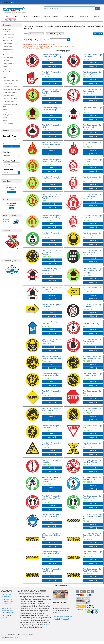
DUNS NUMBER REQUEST (9, 606)
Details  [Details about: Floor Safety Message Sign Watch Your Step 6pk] (93, 577)
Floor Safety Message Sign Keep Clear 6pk (52, 570)
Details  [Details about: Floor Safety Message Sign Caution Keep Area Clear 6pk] (93, 543)
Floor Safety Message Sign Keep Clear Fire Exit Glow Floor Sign (92, 271)
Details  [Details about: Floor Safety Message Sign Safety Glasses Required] (93, 364)
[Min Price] (7, 139)
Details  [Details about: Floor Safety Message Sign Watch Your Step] (52, 433)
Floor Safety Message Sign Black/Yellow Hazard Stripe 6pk (92, 517)
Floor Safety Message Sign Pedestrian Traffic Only (92, 323)
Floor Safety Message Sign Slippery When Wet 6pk (52, 553)
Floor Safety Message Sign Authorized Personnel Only (52, 56)
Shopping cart (13, 185)
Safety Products (7, 40)
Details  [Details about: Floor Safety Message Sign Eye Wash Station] (93, 133)
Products (25, 17)
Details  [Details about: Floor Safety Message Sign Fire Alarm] (93, 167)
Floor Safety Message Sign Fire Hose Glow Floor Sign (52, 217)
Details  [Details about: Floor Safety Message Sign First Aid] (52, 241)
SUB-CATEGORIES (7, 615)
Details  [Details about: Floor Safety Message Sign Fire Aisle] (93, 150)
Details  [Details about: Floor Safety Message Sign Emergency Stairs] (93, 97)
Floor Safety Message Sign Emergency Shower (92, 73)
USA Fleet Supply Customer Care (63, 616)
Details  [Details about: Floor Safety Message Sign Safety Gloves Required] (52, 382)
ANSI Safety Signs (9, 96)
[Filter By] (58, 40)
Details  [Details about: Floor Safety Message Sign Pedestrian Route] (93, 485)
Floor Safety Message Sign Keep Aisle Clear (52, 270)
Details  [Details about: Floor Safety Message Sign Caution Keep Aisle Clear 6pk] (52, 543)
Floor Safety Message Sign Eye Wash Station (92, 126)
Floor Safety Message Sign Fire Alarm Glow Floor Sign (52, 161)
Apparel (5, 109)
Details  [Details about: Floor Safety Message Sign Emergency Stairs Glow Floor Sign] (52, 99)
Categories (36, 17)
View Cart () (97, 3)
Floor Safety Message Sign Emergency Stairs (92, 90)
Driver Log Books (8, 58)
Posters (5, 121)
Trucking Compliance (9, 115)
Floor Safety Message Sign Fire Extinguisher (92, 195)
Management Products (9, 112)
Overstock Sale (7, 72)
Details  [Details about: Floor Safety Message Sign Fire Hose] (93, 223)
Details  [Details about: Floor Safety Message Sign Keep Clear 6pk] (52, 577)
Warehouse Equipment (9, 52)
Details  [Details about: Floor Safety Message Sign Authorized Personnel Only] (52, 62)
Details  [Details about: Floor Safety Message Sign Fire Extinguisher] (93, 202)
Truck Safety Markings (9, 63)
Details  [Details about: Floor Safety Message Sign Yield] (93, 433)
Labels (5, 66)
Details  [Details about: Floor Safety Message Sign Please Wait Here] (93, 504)
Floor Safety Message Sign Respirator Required (52, 340)
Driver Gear (6, 55)
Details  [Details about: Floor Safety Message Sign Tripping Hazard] (52, 451)
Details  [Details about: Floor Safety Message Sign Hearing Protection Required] (52, 260)
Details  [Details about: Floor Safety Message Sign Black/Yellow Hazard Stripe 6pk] (93, 524)
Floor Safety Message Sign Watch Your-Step (92, 409)
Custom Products (8, 124)
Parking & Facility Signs (11, 99)
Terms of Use (5, 638)
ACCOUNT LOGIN (6, 595)
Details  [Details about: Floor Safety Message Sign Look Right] (52, 312)
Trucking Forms (7, 46)
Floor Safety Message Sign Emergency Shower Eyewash (52, 479)
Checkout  (98, 34)
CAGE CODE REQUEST (8, 608)
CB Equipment (7, 29)
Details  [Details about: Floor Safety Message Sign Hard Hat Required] (93, 241)
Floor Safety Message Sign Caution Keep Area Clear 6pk (92, 535)
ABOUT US (5, 617)
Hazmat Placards (8, 38)
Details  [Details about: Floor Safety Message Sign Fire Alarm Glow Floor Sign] (52, 167)
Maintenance (6, 75)
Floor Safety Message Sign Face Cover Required (52, 516)
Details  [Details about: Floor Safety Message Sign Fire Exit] (93, 185)
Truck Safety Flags (8, 43)
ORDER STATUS (6, 597)
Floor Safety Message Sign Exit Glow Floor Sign (52, 109)
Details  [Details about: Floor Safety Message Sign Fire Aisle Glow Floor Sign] (52, 150)
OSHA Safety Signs (9, 93)
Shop (6, 17)
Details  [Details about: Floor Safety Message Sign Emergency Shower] (93, 80)
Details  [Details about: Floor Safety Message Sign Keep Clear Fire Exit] (52, 295)
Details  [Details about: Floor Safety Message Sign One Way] (52, 330)
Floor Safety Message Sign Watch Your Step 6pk (92, 570)
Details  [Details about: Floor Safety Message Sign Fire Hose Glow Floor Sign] (52, 223)
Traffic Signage (8, 84)
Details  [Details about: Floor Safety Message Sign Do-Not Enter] (93, 62)
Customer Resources (51, 17)
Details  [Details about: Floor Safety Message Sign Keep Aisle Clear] (52, 277)
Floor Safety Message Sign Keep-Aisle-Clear (92, 251)
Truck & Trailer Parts (9, 35)
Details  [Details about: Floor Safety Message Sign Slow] (52, 399)
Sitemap (11, 638)
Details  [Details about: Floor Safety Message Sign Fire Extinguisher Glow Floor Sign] (52, 204)
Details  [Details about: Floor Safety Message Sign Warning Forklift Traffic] (52, 416)
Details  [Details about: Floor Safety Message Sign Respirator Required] (52, 347)
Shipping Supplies (8, 49)
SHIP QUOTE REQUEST (8, 613)
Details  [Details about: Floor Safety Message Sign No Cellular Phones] (93, 468)
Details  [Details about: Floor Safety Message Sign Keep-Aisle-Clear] (93, 258)
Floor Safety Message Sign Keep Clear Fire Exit (52, 288)
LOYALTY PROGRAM (7, 611)
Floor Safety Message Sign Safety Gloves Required (52, 375)
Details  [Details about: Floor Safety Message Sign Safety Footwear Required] (52, 364)
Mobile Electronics (8, 32)
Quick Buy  (52, 66)
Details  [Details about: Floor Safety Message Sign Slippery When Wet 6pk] (52, 560)
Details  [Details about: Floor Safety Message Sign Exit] (93, 116)
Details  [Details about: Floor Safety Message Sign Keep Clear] (52, 468)
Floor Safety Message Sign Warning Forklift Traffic (52, 409)
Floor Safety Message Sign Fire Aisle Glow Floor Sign (52, 143)
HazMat (5, 118)
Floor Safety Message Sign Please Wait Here (92, 497)
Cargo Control (7, 69)
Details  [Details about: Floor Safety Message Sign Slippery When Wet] (93, 382)
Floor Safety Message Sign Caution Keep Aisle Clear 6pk (52, 535)
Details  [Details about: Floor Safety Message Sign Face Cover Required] (52, 522)
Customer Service (68, 17)
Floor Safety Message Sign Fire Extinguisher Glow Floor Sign (52, 196)
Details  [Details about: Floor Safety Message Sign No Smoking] (93, 312)
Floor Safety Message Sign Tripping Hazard (52, 444)
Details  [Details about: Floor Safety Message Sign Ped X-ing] (93, 451)
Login (13, 2)
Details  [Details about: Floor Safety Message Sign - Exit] (52, 133)
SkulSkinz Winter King (6, 220)
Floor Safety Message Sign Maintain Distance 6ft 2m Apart (52, 498)
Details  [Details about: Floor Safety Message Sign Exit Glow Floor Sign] (52, 116)
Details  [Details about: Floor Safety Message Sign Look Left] (93, 295)
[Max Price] (16, 139)
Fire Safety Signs (9, 102)
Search (15, 17)
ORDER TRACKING (7, 599)
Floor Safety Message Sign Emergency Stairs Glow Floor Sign (52, 91)
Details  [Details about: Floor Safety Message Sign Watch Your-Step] (93, 416)
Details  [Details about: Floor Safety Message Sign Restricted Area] (93, 347)
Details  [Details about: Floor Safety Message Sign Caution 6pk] (93, 560)
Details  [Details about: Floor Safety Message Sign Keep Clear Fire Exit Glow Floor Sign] (93, 279)
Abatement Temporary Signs (12, 89)
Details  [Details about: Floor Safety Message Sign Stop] (93, 399)
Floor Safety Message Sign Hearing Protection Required (52, 252)
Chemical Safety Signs (10, 86)
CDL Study (6, 60)
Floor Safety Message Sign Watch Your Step (52, 427)
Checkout (11, 192)
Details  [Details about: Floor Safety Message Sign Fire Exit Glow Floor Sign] (52, 185)
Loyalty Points (84, 17)
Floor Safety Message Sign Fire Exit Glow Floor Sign (52, 178)
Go (69, 40)
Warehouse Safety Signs (11, 81)
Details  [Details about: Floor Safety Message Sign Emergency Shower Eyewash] (52, 487)
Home (25, 34)
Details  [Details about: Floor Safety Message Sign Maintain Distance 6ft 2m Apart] (52, 506)
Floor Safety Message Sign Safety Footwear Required (52, 357)
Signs (4, 78)
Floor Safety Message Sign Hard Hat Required (92, 234)
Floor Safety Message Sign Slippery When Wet (92, 375)
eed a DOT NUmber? (62, 619)
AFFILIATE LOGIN (6, 604)
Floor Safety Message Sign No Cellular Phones (92, 461)
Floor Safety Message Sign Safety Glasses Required (92, 357)
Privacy (17, 638)
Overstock (96, 17)
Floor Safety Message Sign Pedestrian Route (92, 478)
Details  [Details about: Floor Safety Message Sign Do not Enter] (52, 80)
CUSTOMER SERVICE (7, 601)
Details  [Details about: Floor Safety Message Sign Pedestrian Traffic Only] (93, 330)
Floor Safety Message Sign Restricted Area (92, 340)
